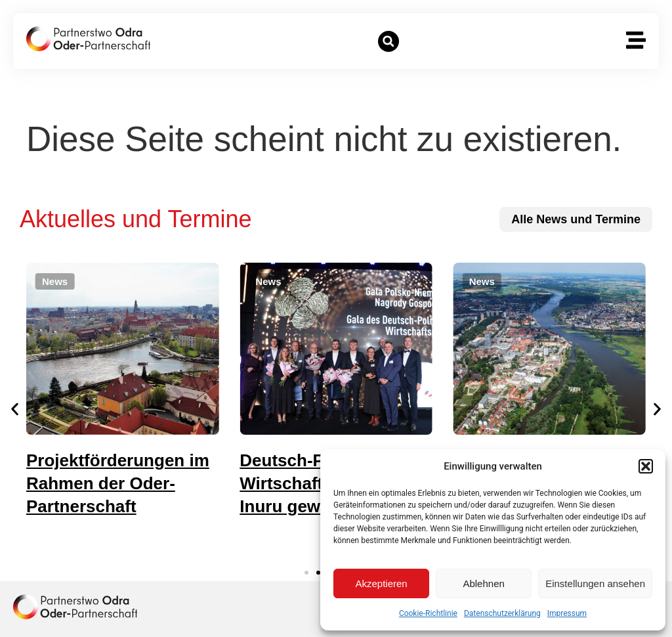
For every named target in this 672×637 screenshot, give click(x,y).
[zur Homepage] (75, 607)
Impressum (567, 613)
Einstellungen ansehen (595, 583)
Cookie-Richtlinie (428, 613)
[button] (646, 466)
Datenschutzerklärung (502, 613)
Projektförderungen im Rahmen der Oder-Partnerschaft (125, 483)
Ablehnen (483, 583)
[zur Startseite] (88, 39)
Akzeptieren (381, 583)
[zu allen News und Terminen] (576, 219)
